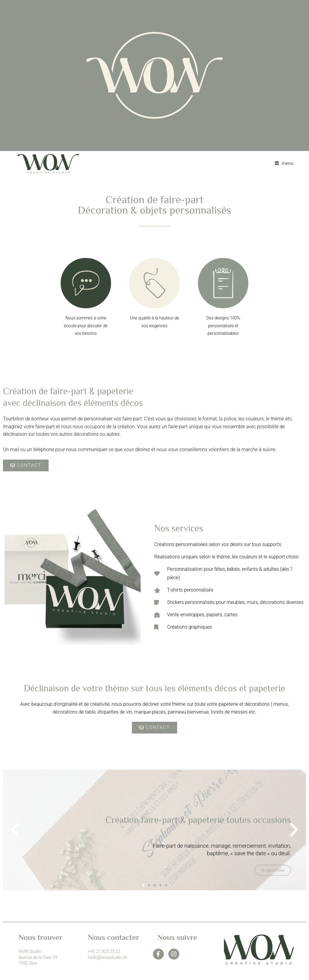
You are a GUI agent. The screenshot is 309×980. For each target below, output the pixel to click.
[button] (15, 830)
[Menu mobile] (282, 163)
